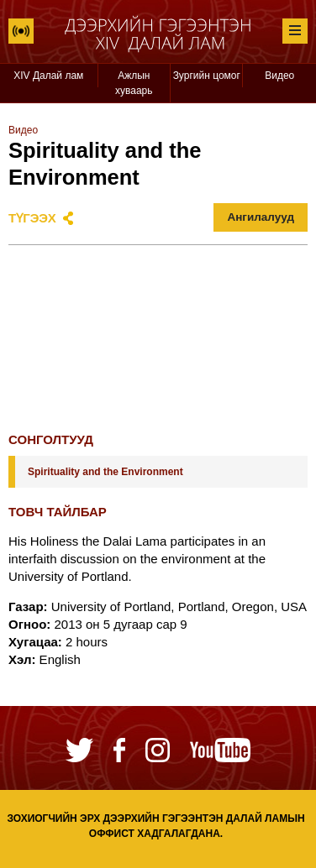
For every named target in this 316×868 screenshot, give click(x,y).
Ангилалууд (261, 217)
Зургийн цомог (207, 76)
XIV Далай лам (48, 76)
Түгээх (32, 218)
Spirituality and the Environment (105, 472)
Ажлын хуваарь (134, 83)
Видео (279, 76)
